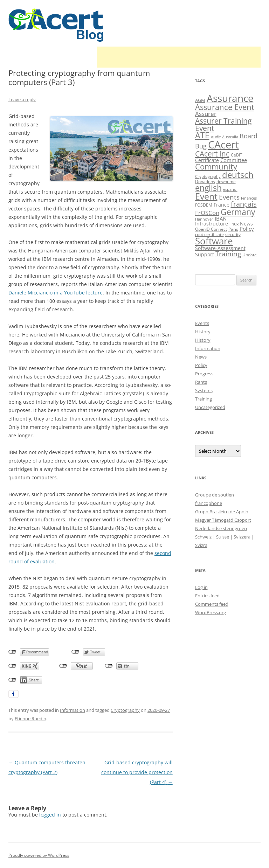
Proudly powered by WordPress (39, 855)
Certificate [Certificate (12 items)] (207, 160)
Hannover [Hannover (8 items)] (204, 219)
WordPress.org (211, 612)
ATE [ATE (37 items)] (202, 135)
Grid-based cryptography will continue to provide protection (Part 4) (137, 772)
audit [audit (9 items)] (216, 137)
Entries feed (207, 596)
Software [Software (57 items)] (214, 241)
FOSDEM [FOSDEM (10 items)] (204, 205)
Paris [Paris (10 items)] (233, 229)
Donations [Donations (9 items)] (205, 182)
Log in (201, 587)
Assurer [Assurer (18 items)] (206, 114)
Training (204, 399)
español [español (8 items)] (230, 189)
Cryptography (125, 710)
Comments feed (212, 604)
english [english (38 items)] (208, 188)
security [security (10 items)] (233, 234)
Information (73, 710)
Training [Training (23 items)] (228, 254)
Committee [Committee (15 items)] (234, 160)
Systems (204, 390)
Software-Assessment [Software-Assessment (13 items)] (220, 248)
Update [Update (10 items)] (250, 255)
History (203, 332)
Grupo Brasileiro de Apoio (222, 512)
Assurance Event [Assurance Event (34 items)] (225, 107)
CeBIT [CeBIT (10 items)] (237, 155)
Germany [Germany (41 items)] (238, 212)
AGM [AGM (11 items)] (200, 100)
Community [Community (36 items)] (216, 166)
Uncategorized (210, 407)
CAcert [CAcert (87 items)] (223, 145)
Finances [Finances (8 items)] (249, 198)
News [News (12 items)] (246, 224)
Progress (204, 374)
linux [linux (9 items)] (234, 224)
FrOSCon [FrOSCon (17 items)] (207, 213)
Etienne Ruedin (30, 718)
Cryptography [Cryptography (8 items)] (208, 176)
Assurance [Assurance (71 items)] (230, 98)
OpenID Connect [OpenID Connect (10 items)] (211, 229)
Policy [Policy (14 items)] (247, 229)
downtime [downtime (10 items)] (226, 182)
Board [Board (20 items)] (249, 136)
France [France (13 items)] (222, 205)
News (201, 357)
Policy (201, 365)
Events (202, 323)
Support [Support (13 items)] (205, 254)
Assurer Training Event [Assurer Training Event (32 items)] (223, 124)
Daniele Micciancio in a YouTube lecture (56, 293)
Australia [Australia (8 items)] (230, 137)
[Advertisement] (179, 57)
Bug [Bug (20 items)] (201, 146)
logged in (50, 815)
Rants (201, 382)
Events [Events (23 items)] (229, 197)
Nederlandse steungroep (221, 528)
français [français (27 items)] (244, 204)
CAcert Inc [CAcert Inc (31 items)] (212, 154)
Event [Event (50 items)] (206, 196)
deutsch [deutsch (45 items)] (238, 175)
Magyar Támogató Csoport (223, 520)
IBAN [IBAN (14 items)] (221, 218)
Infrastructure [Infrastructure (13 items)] (212, 224)
